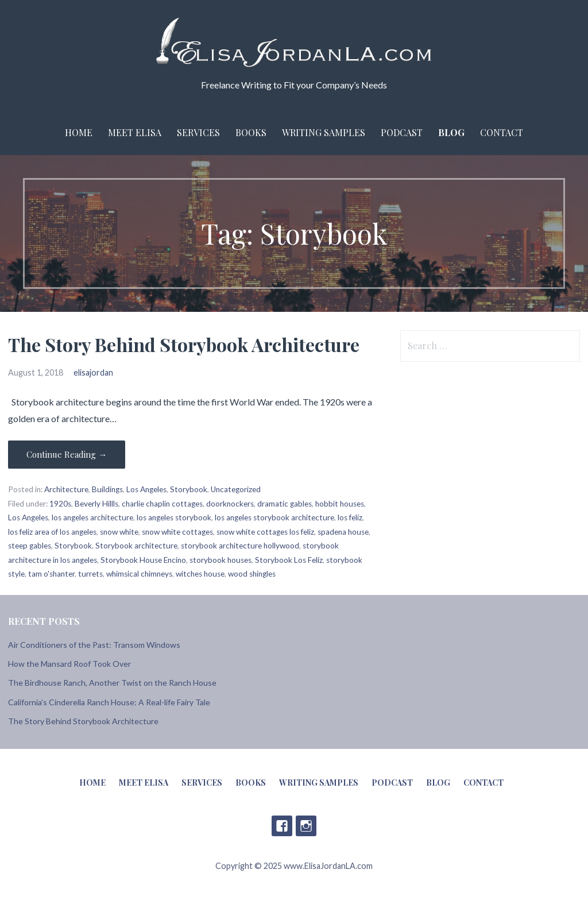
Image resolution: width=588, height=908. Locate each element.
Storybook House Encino (143, 560)
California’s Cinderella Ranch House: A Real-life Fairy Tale (109, 702)
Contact (502, 132)
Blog (451, 132)
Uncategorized (236, 489)
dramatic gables (285, 504)
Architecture (66, 489)
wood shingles (252, 574)
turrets (90, 574)
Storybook (189, 489)
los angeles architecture (92, 517)
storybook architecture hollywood (240, 546)
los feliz (350, 517)
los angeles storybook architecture (274, 517)
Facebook (282, 826)
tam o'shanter (51, 574)
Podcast (402, 132)
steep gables (30, 546)
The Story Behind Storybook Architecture (184, 344)
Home (79, 132)
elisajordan (93, 372)
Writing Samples (324, 132)
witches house (200, 574)
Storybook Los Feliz (289, 560)
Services (198, 132)
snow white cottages (177, 532)
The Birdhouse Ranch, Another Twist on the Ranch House (112, 683)
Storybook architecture (136, 546)
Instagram (306, 826)
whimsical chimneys (139, 574)
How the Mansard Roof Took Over (69, 664)
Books (251, 132)
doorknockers (230, 504)
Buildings (107, 489)
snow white (119, 532)
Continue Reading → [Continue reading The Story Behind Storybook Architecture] (67, 454)
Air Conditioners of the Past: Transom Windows (94, 645)
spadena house (343, 532)
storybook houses (220, 560)
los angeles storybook (174, 517)
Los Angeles (146, 489)
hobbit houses (340, 504)
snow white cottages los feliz (265, 532)
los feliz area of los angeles (52, 532)
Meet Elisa (135, 132)
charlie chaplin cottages (162, 504)
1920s (60, 504)
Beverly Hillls (96, 504)
